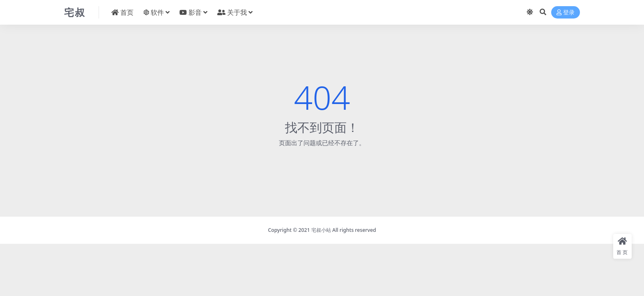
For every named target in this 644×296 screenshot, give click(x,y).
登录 (566, 13)
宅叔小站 (321, 230)
